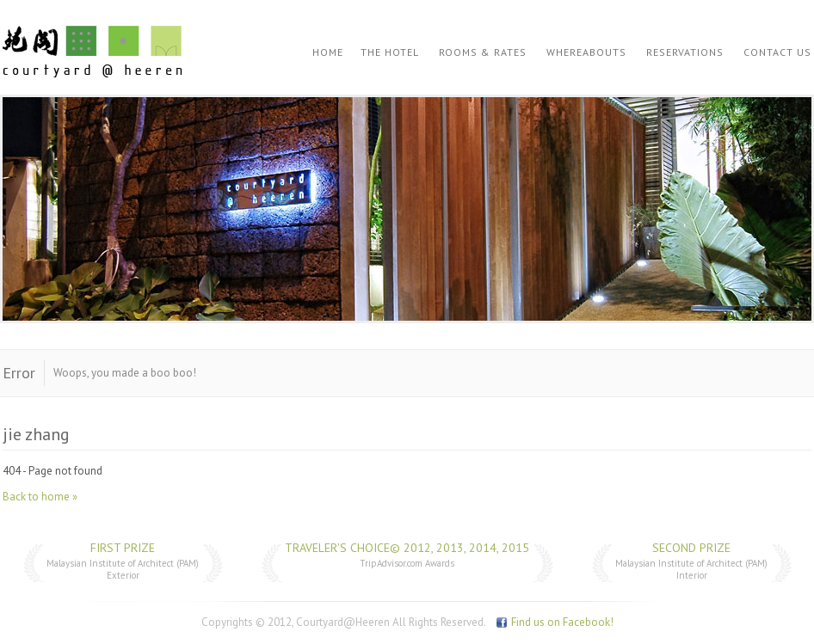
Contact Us (777, 52)
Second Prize (691, 548)
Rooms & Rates (483, 52)
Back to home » (40, 497)
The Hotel (390, 52)
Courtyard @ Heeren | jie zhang (92, 52)
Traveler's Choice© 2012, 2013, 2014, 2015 (407, 548)
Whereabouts (586, 52)
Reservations (685, 52)
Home (328, 52)
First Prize (123, 548)
